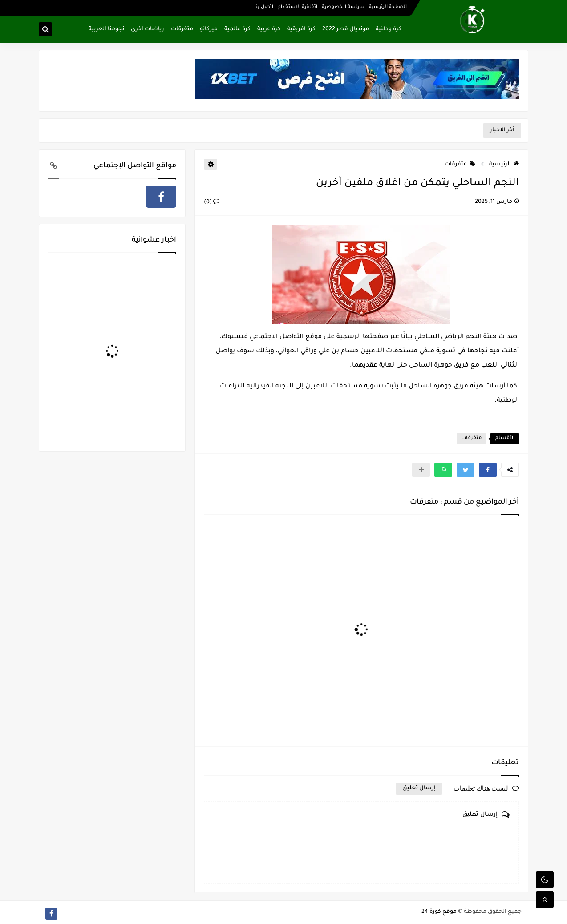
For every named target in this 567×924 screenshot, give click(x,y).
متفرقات (182, 29)
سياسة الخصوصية (343, 7)
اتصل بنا (264, 7)
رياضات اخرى (148, 29)
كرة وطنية (389, 29)
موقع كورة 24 (439, 912)
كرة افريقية (301, 29)
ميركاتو (209, 29)
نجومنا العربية (106, 29)
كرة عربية (269, 29)
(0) (212, 202)
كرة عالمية (237, 29)
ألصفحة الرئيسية (388, 7)
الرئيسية (504, 165)
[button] (488, 470)
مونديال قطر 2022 (346, 29)
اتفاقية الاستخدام (298, 7)
